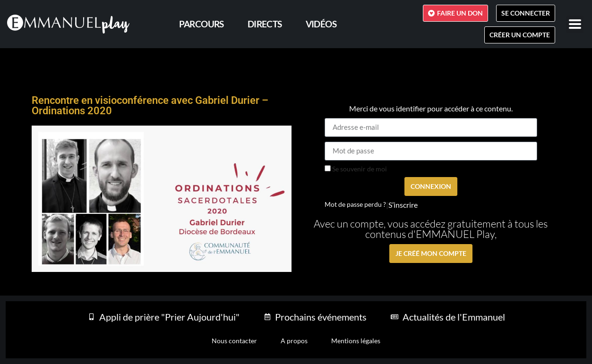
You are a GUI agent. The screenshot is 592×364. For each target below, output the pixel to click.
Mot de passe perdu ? (355, 204)
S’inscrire (403, 205)
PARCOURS (202, 24)
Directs (265, 24)
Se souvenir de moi (356, 169)
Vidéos (321, 24)
